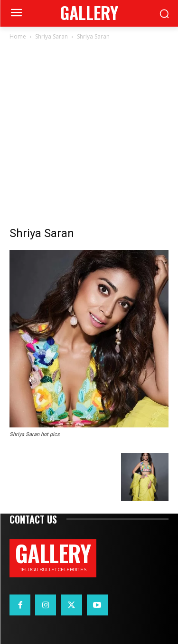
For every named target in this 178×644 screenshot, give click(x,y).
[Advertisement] (89, 136)
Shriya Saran (52, 36)
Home (18, 36)
